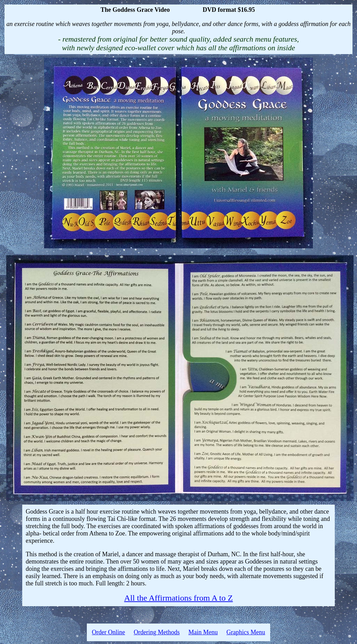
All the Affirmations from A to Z (179, 598)
